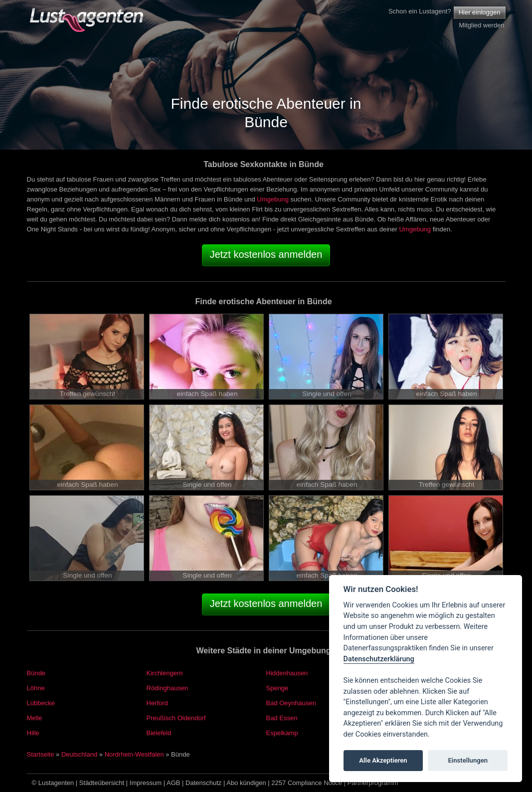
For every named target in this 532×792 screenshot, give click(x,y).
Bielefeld (159, 733)
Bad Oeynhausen (291, 703)
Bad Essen (282, 718)
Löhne (36, 688)
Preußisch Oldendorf (176, 718)
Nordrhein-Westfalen (134, 754)
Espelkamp (282, 733)
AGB (173, 783)
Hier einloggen (480, 12)
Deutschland (79, 754)
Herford (157, 703)
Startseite (41, 754)
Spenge (277, 688)
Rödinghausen (168, 688)
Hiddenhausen (287, 673)
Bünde (36, 673)
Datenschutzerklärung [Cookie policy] (379, 659)
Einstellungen (468, 760)
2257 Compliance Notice (307, 783)
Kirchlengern (165, 673)
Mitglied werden (481, 25)
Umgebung (273, 199)
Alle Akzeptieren (383, 760)
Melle (35, 718)
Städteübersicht (102, 783)
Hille (33, 733)
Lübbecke (41, 703)
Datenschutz (203, 783)
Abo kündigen (246, 783)
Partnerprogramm (373, 783)
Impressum (146, 783)
